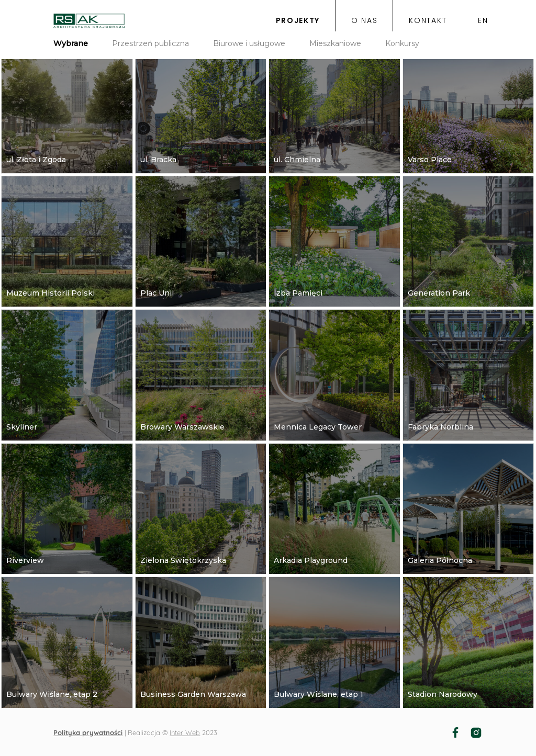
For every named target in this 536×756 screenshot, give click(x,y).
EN (483, 21)
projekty (298, 21)
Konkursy (402, 43)
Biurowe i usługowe (249, 43)
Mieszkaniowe (335, 43)
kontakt (428, 21)
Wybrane (71, 43)
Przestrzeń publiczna (150, 43)
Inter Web (185, 732)
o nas (364, 21)
